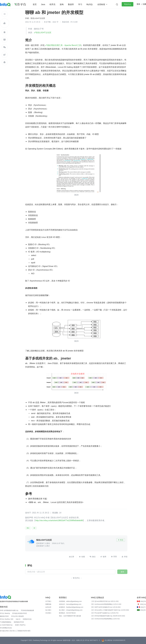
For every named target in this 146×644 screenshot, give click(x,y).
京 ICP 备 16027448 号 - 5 (91, 640)
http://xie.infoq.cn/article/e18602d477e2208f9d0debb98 (59, 520)
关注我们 (48, 613)
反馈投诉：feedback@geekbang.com (71, 607)
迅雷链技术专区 (19, 622)
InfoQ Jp (143, 604)
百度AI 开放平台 (20, 625)
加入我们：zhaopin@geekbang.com (71, 610)
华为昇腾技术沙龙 (6, 628)
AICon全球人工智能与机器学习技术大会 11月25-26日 (112, 610)
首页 (35, 4)
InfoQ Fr (143, 607)
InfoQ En (143, 601)
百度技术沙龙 (27, 619)
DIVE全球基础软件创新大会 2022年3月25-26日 (110, 616)
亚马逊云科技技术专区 (20, 613)
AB (34, 528)
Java (43, 4)
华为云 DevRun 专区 (7, 619)
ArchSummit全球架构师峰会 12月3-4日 (107, 619)
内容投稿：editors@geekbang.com (70, 601)
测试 (28, 528)
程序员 (52, 4)
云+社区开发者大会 (6, 625)
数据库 (71, 4)
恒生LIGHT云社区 (38, 18)
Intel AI (18, 619)
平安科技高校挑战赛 (27, 610)
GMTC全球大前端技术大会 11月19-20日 (107, 607)
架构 (62, 4)
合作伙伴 (48, 607)
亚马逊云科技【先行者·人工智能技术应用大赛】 (16, 631)
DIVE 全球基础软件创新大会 (9, 610)
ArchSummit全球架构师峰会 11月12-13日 (108, 604)
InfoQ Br (143, 610)
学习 (80, 4)
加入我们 (48, 610)
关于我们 (48, 601)
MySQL (90, 4)
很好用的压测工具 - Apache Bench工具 (64, 45)
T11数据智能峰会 (6, 622)
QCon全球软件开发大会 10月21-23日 (107, 601)
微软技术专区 (4, 616)
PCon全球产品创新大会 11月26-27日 (106, 613)
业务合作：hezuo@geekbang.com (70, 604)
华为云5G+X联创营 (17, 616)
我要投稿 (48, 604)
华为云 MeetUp (5, 613)
